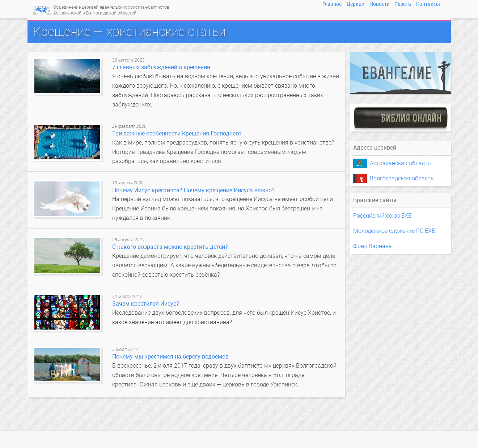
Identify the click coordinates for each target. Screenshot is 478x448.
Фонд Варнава (373, 246)
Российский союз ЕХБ (382, 216)
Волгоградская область (402, 178)
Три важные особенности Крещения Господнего (177, 133)
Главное (332, 4)
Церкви (356, 4)
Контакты (428, 4)
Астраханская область (400, 163)
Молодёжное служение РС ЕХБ (394, 231)
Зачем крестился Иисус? (146, 304)
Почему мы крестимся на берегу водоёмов (170, 357)
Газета (403, 4)
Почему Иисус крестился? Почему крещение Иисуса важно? (193, 190)
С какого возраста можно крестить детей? (170, 247)
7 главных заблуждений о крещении (161, 67)
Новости (380, 4)
